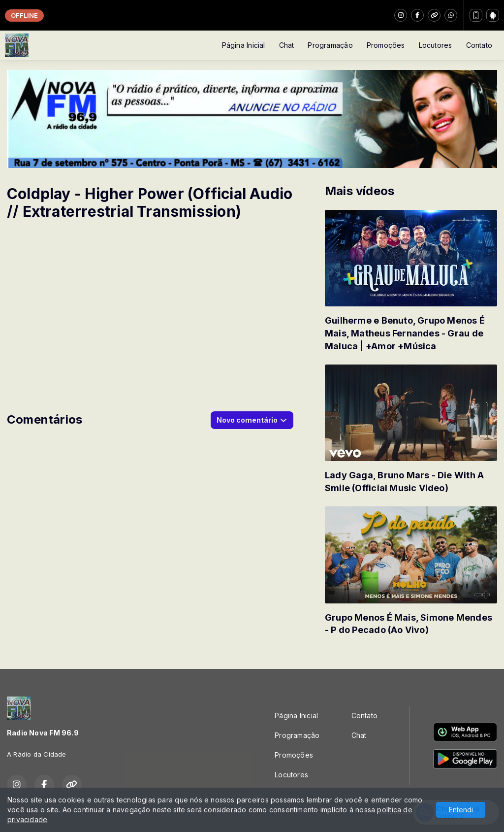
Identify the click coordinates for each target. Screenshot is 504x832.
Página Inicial (244, 45)
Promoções (386, 45)
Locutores (436, 45)
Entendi (461, 810)
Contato (479, 45)
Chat (287, 45)
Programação (330, 45)
